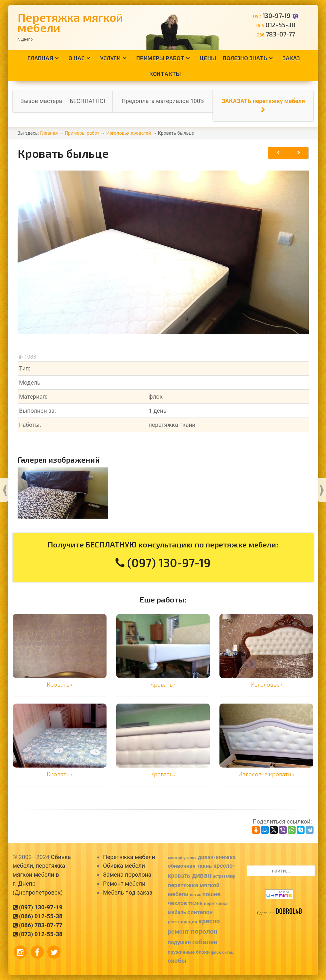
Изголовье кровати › (266, 774)
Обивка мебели (124, 866)
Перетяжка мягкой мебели (71, 22)
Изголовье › (266, 684)
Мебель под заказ (128, 892)
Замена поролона (127, 875)
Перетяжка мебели (129, 857)
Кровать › (60, 684)
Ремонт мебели (124, 884)
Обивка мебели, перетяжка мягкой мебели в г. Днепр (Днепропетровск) (42, 875)
